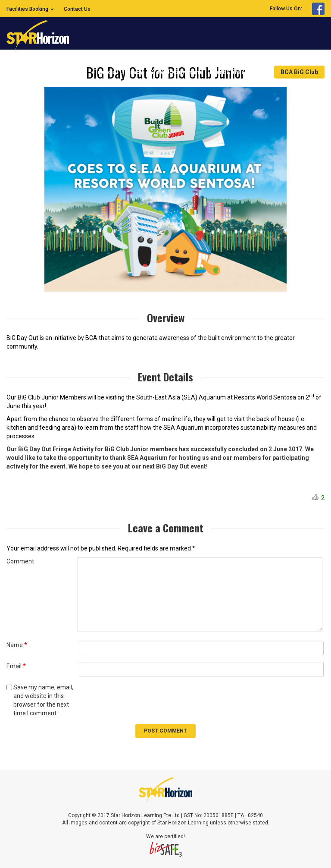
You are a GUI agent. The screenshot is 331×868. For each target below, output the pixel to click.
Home (77, 72)
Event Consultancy (239, 72)
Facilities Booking (30, 9)
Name (17, 645)
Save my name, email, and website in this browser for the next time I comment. (43, 700)
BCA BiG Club (299, 72)
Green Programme (176, 72)
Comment (20, 561)
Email (16, 666)
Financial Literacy (117, 72)
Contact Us (77, 9)
